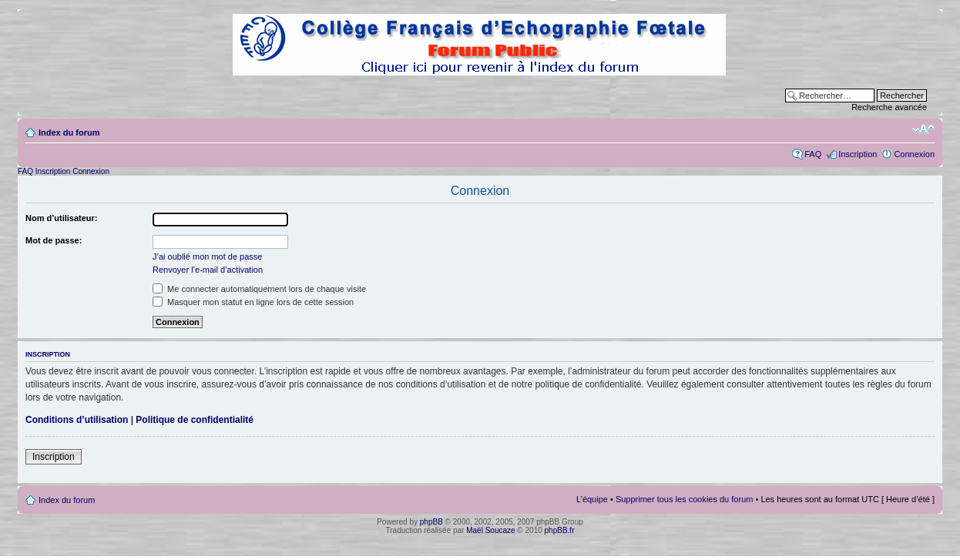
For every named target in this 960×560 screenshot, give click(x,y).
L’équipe (592, 499)
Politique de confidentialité (195, 420)
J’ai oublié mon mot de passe (207, 257)
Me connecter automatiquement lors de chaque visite (259, 289)
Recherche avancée (889, 107)
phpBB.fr (560, 530)
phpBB (431, 522)
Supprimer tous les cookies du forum (685, 499)
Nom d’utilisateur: (62, 218)
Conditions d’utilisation (77, 420)
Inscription (858, 154)
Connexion (914, 154)
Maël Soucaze (490, 530)
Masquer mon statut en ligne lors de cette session (253, 302)
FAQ (813, 154)
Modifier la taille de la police (923, 129)
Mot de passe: (54, 240)
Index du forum (69, 132)
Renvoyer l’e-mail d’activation (208, 270)
